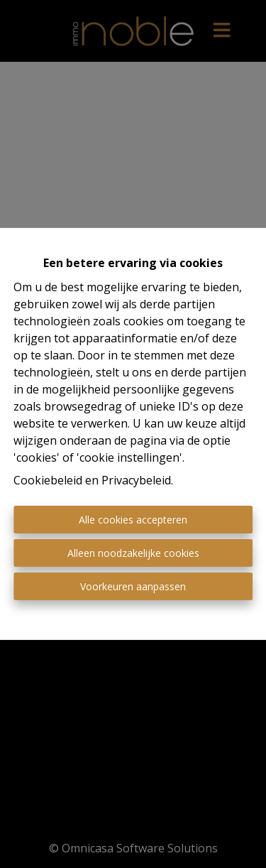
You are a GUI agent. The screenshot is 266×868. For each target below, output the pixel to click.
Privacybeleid (136, 480)
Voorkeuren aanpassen (133, 586)
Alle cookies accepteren (133, 520)
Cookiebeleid (48, 480)
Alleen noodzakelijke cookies (133, 553)
